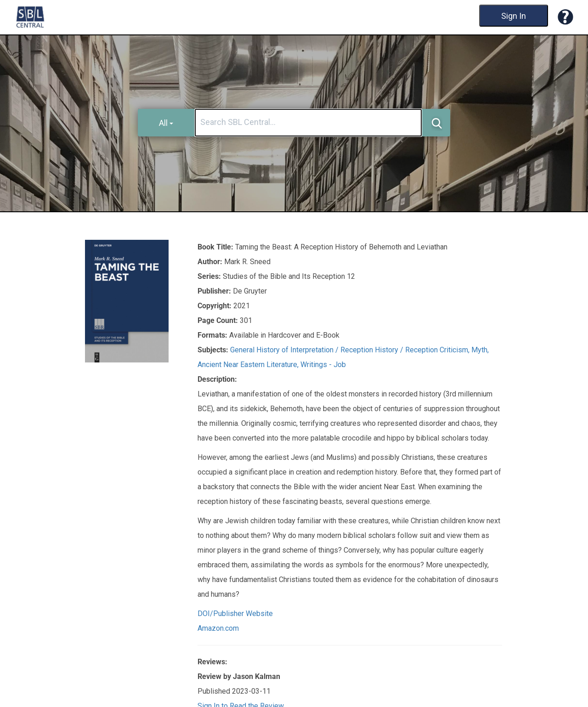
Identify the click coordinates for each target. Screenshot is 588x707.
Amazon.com (218, 628)
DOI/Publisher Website (235, 614)
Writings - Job (323, 365)
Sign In (514, 16)
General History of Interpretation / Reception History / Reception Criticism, (351, 350)
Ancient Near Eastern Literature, (249, 365)
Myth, (480, 350)
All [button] (166, 123)
